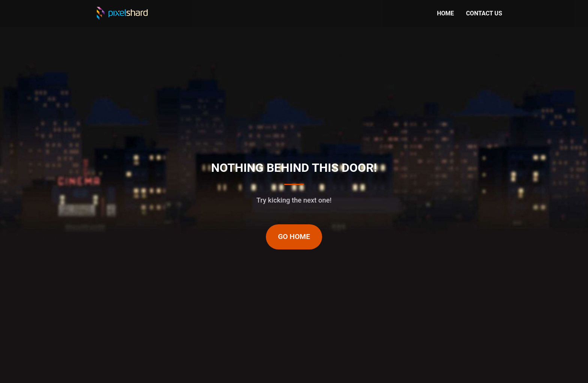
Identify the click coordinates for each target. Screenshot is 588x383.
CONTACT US (484, 13)
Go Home (294, 237)
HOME (445, 13)
